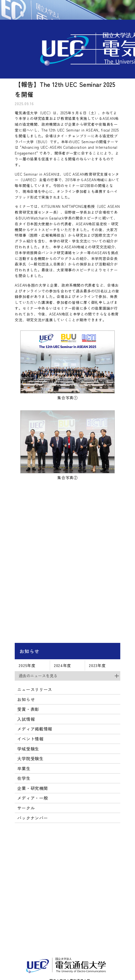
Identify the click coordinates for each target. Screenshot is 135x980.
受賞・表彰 (28, 709)
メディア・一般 (32, 798)
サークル (26, 808)
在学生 (24, 778)
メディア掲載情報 (35, 729)
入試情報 (26, 719)
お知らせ (29, 651)
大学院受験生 (30, 758)
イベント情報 (30, 739)
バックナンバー (32, 818)
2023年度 (97, 665)
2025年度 (27, 665)
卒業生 (24, 768)
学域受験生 (28, 749)
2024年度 (62, 665)
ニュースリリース (35, 689)
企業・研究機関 (32, 788)
